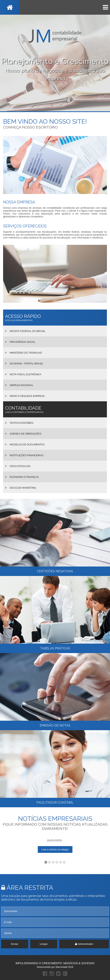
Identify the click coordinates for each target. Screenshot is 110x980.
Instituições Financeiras (27, 455)
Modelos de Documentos (27, 444)
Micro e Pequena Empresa (27, 396)
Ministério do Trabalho (26, 353)
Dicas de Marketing (23, 488)
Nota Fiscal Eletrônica (25, 374)
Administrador (84, 944)
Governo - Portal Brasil (26, 364)
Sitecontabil (61, 967)
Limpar (44, 944)
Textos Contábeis (21, 423)
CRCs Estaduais (20, 466)
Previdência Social (23, 342)
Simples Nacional (21, 385)
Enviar (15, 944)
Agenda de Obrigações (25, 434)
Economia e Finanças (24, 477)
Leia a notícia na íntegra (55, 849)
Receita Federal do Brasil (27, 331)
